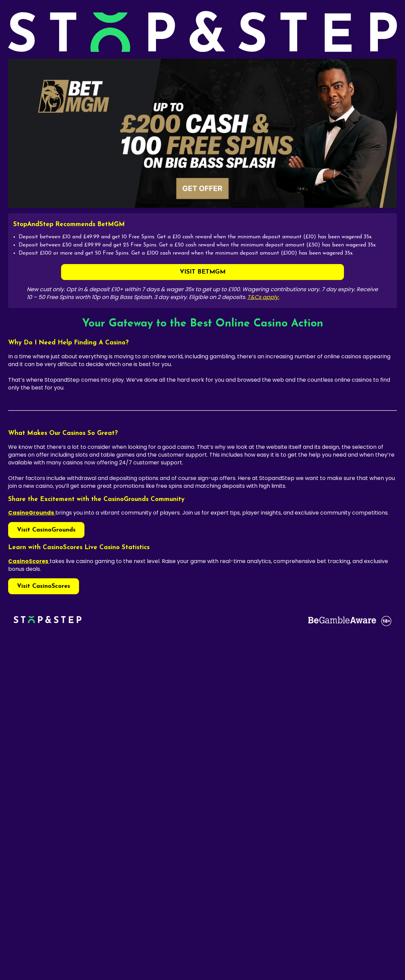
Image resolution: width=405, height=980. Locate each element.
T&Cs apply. (263, 297)
